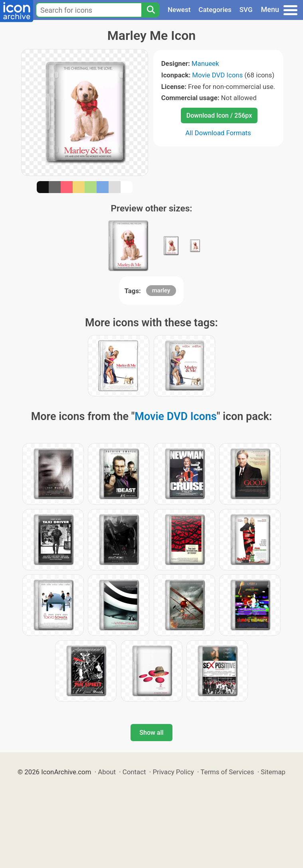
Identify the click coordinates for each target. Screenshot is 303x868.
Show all (151, 733)
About (107, 772)
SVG (246, 10)
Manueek (205, 63)
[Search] (151, 10)
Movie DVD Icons (217, 75)
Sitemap (273, 772)
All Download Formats (218, 133)
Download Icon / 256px (219, 115)
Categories (215, 10)
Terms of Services (227, 772)
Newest (179, 10)
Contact (134, 772)
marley (161, 290)
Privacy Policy (173, 772)
